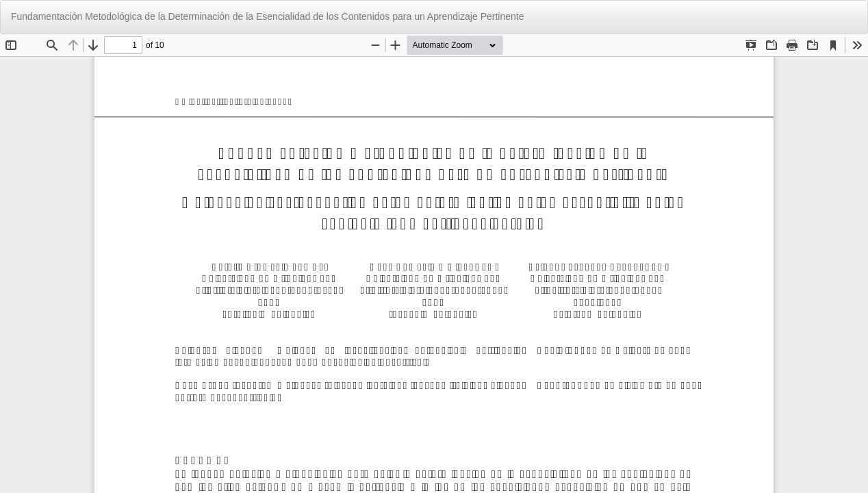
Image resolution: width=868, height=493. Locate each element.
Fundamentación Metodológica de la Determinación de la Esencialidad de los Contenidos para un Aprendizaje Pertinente (267, 16)
